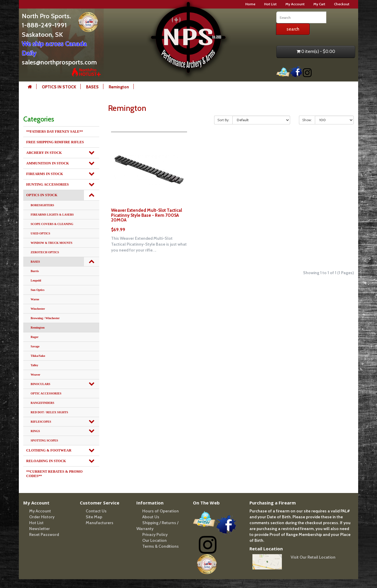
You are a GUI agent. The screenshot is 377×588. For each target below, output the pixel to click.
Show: (307, 120)
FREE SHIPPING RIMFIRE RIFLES (55, 142)
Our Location (154, 540)
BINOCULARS (40, 384)
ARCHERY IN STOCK (44, 153)
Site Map (94, 517)
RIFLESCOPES (41, 422)
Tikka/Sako (38, 356)
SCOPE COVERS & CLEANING (52, 224)
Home (250, 4)
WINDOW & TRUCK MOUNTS (52, 243)
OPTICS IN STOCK (59, 87)
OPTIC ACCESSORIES (46, 393)
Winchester (38, 309)
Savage (35, 346)
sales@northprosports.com (59, 62)
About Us (151, 517)
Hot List (270, 4)
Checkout (342, 4)
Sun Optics (38, 290)
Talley (34, 365)
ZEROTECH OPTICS (45, 252)
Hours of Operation (161, 511)
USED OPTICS (40, 233)
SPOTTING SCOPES (44, 440)
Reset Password (44, 534)
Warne (35, 299)
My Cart (319, 4)
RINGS (35, 431)
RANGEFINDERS (42, 403)
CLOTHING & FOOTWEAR (49, 450)
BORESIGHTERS (42, 205)
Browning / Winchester (45, 318)
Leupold (36, 280)
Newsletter (39, 529)
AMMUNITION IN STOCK (48, 163)
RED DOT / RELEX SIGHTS (49, 412)
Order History (42, 517)
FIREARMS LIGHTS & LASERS (52, 215)
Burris (35, 271)
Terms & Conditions (161, 546)
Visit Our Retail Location (313, 557)
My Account (295, 4)
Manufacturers (100, 523)
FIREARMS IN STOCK (45, 174)
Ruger (35, 337)
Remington (119, 87)
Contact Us (96, 511)
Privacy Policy (155, 534)
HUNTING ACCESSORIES (47, 184)
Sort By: (223, 120)
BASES (92, 87)
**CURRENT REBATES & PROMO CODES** (54, 474)
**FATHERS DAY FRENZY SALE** (55, 131)
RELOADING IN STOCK (46, 461)
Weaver (35, 375)
